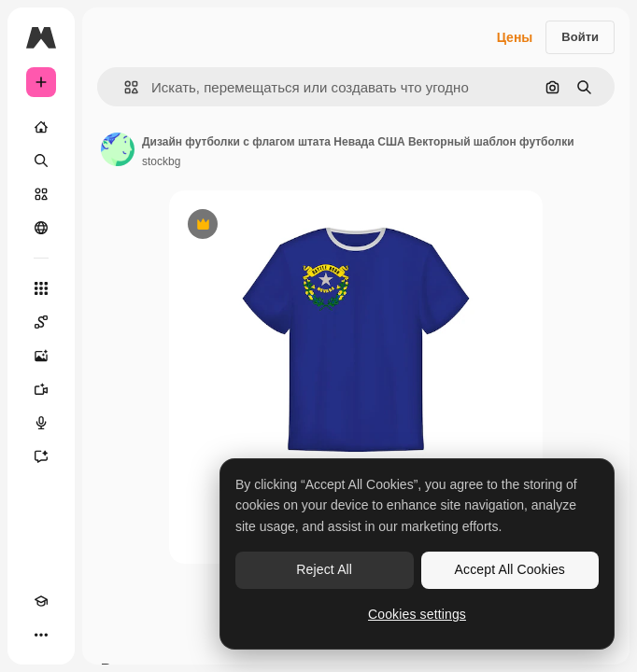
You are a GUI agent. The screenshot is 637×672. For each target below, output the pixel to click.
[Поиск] (41, 161)
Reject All (324, 569)
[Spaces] (41, 322)
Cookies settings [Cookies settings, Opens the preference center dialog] (417, 614)
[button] (124, 87)
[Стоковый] (41, 194)
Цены (515, 37)
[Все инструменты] (41, 288)
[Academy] (41, 601)
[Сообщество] (41, 228)
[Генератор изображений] (41, 356)
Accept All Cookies (510, 569)
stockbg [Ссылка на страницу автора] (161, 161)
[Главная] (41, 127)
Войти (580, 37)
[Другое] (41, 635)
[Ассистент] (41, 456)
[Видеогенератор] (41, 389)
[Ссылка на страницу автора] (118, 149)
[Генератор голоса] (41, 423)
